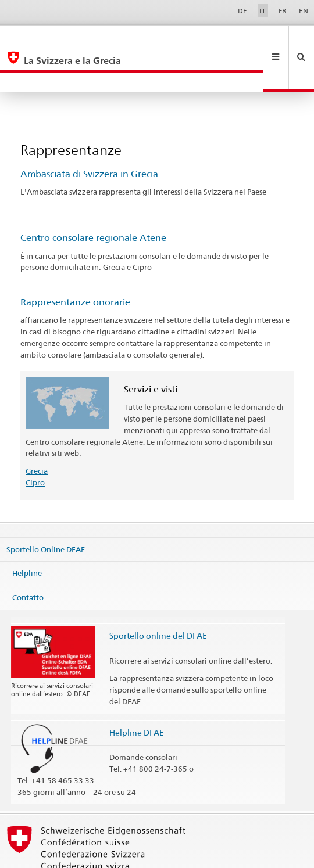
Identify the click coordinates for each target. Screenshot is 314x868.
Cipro (35, 444)
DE (242, 11)
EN (304, 11)
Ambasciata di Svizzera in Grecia (89, 135)
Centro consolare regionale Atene (93, 199)
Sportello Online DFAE (46, 510)
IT (263, 11)
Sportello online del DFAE (158, 597)
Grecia (37, 432)
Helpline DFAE (137, 694)
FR (283, 11)
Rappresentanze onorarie (75, 263)
